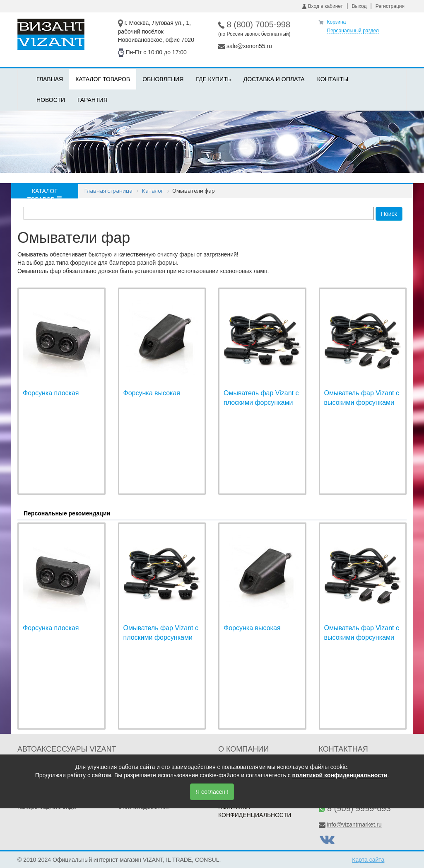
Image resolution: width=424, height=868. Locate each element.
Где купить (213, 79)
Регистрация (390, 6)
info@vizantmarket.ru (354, 824)
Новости (51, 100)
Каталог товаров (103, 79)
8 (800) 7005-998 (259, 24)
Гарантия (93, 100)
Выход (359, 6)
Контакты (333, 79)
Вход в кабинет (323, 6)
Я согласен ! (212, 792)
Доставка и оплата (274, 79)
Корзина (337, 22)
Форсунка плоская (51, 393)
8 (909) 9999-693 (359, 808)
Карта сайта (368, 860)
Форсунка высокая (152, 393)
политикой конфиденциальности (340, 775)
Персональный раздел (353, 31)
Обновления (163, 79)
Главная (50, 79)
